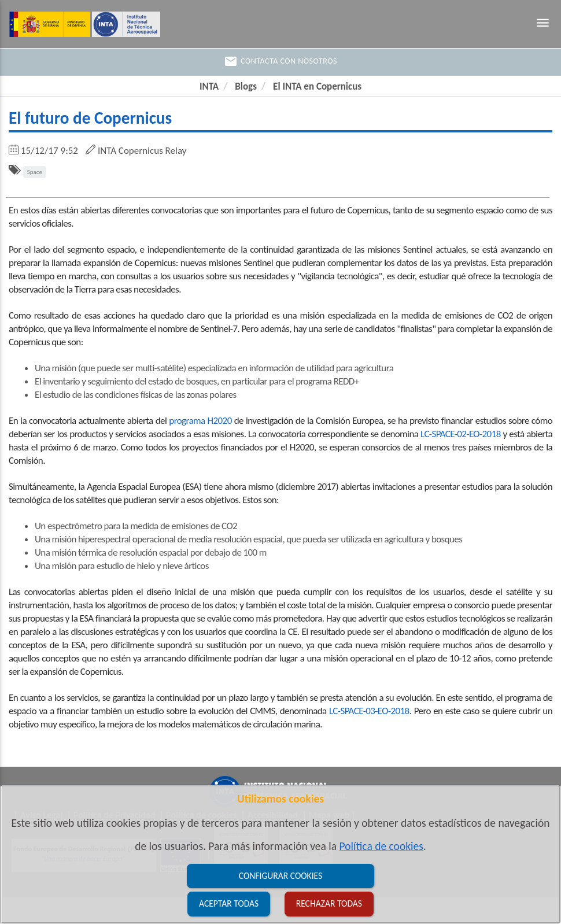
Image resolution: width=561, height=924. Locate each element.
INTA (209, 86)
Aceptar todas (229, 903)
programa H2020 (200, 421)
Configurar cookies (280, 876)
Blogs (246, 86)
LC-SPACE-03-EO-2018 (369, 711)
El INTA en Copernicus (317, 86)
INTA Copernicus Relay (142, 151)
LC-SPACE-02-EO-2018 (461, 434)
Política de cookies (381, 846)
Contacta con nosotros (280, 61)
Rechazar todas (329, 903)
